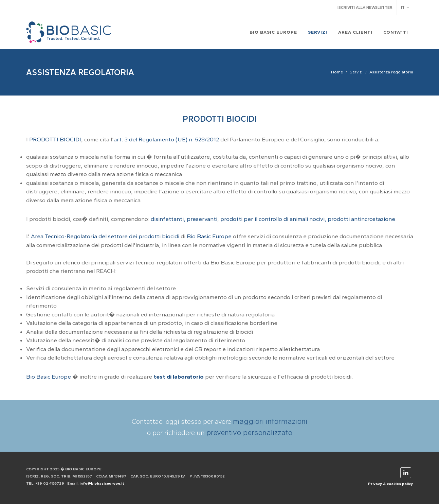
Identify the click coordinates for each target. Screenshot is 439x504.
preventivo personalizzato (249, 432)
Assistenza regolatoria (391, 72)
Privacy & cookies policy (390, 484)
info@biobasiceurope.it (102, 483)
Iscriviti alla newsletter (365, 7)
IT (405, 7)
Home (337, 72)
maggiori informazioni (270, 421)
